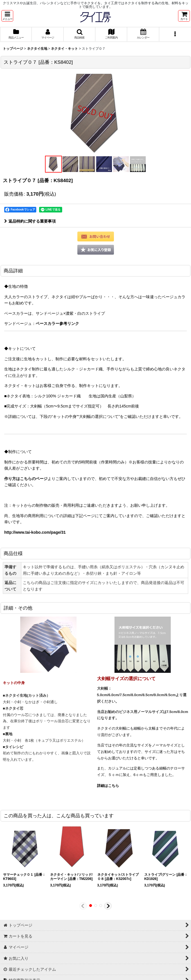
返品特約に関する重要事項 (30, 221)
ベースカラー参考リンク (57, 323)
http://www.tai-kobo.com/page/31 (35, 532)
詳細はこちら (108, 786)
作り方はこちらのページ (26, 479)
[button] (7, 16)
